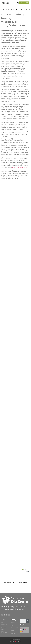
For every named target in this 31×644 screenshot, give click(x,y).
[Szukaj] (27, 621)
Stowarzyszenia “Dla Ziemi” (19, 167)
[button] (17, 3)
